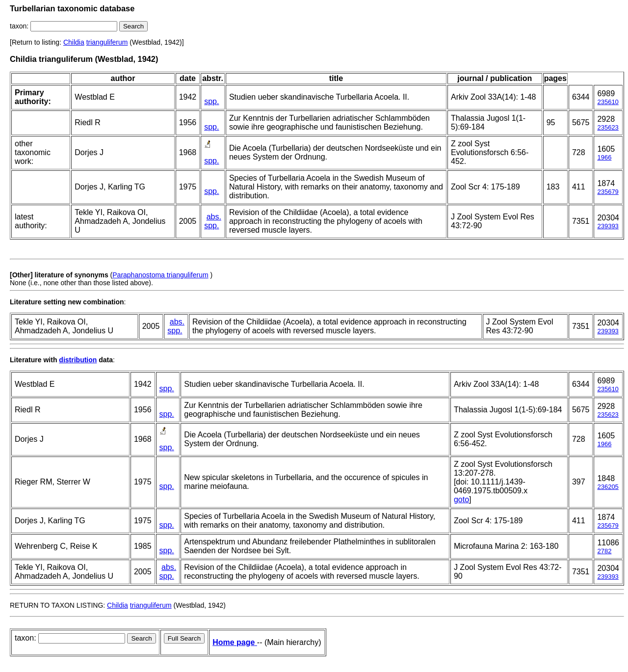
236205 (608, 487)
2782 (604, 551)
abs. (214, 217)
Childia (74, 42)
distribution (78, 360)
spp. (211, 101)
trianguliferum (107, 42)
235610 (608, 102)
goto (461, 499)
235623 (608, 127)
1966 (604, 157)
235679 (608, 192)
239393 (608, 226)
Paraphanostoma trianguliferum (160, 275)
